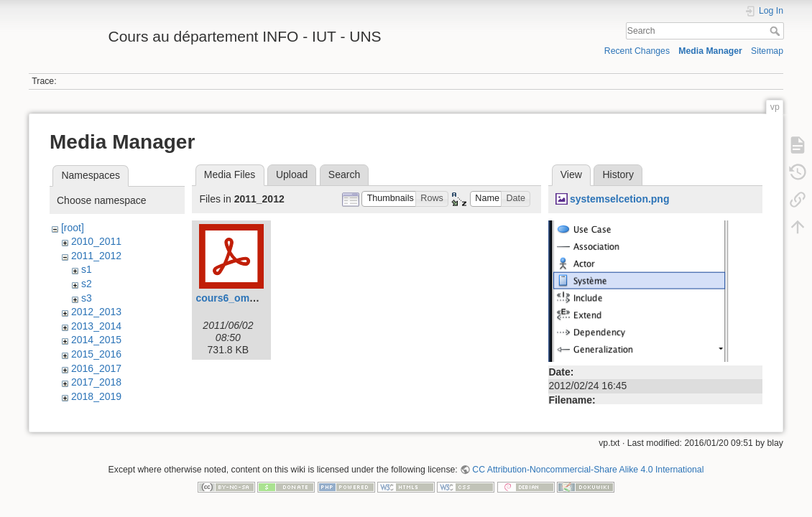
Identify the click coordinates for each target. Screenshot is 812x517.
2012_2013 (96, 312)
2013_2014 (96, 326)
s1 (87, 269)
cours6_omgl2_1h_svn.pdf (259, 298)
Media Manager (710, 51)
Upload (292, 174)
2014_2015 (96, 340)
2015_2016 (96, 354)
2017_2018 (96, 382)
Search (776, 31)
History (618, 174)
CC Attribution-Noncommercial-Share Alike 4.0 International (588, 470)
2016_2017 (96, 368)
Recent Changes (637, 51)
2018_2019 (96, 396)
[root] (73, 228)
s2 (87, 284)
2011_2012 (96, 256)
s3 (87, 298)
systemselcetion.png (620, 199)
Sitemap (767, 51)
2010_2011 (96, 241)
